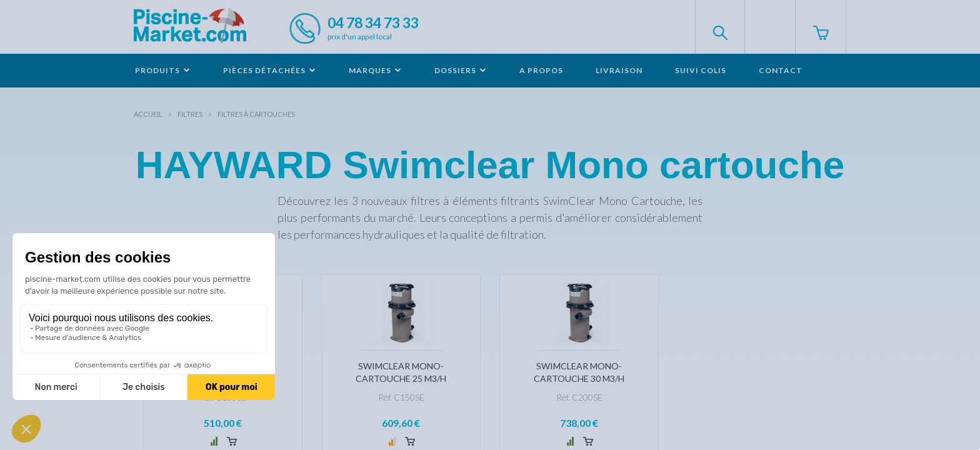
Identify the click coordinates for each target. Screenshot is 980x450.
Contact (781, 70)
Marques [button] (375, 70)
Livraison (619, 70)
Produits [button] (163, 70)
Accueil (148, 114)
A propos (541, 70)
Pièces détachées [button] (270, 70)
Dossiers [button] (461, 70)
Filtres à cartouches (256, 114)
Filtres (190, 114)
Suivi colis (701, 70)
